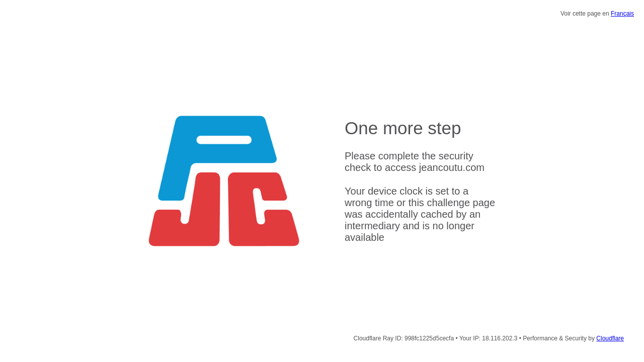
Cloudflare (610, 338)
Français (622, 14)
